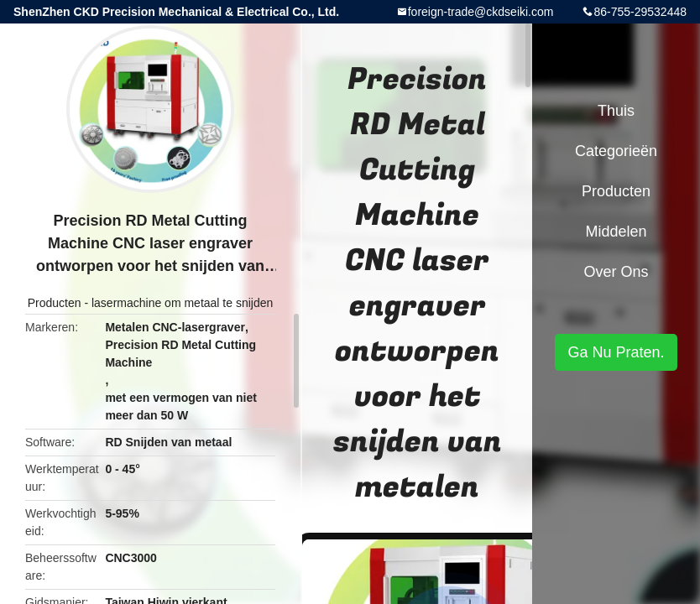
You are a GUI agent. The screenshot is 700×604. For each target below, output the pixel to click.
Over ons (616, 272)
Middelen (616, 232)
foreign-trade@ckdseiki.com (481, 12)
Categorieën (616, 151)
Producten (55, 303)
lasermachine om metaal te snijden (182, 303)
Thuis (616, 111)
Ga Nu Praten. (616, 352)
